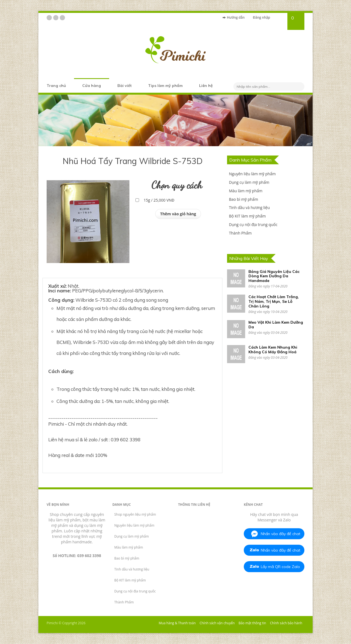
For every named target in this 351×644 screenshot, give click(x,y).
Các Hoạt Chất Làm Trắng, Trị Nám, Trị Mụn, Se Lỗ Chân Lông (274, 301)
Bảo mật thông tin (252, 623)
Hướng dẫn (236, 17)
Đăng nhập (261, 17)
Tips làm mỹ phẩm (165, 86)
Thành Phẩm (240, 233)
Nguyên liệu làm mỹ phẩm (252, 174)
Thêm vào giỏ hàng (178, 214)
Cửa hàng (92, 86)
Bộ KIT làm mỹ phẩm (247, 216)
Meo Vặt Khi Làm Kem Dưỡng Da (276, 325)
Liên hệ (206, 86)
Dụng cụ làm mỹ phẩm (249, 182)
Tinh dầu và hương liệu (249, 207)
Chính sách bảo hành (286, 623)
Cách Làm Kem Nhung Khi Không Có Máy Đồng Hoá (273, 350)
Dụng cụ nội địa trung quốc (253, 224)
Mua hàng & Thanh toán (177, 623)
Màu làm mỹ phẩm (246, 191)
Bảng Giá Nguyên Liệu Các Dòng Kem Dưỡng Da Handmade (274, 276)
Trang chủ (56, 86)
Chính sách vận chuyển (217, 623)
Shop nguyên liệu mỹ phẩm (135, 514)
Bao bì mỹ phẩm (244, 199)
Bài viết (124, 86)
